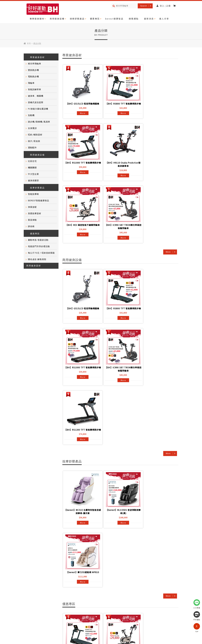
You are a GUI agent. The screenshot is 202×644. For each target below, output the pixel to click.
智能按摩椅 (33, 194)
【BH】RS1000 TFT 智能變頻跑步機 (158, 105)
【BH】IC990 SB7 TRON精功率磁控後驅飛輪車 (158, 167)
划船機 (31, 115)
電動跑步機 (33, 77)
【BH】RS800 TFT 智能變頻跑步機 (120, 105)
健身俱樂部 (33, 181)
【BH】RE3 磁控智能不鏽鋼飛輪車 (120, 166)
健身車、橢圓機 (36, 96)
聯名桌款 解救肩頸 (37, 259)
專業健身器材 (37, 19)
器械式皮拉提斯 (36, 102)
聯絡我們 (56, 591)
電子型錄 (83, 591)
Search (144, 6)
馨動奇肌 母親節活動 (38, 240)
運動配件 (32, 148)
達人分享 (164, 19)
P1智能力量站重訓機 (38, 109)
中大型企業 (33, 174)
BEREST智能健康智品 (39, 201)
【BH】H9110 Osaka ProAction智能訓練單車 (82, 167)
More (82, 113)
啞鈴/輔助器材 (35, 135)
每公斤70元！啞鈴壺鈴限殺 (41, 253)
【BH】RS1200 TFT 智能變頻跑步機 (120, 313)
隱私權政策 (30, 618)
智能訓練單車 (35, 90)
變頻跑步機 (33, 70)
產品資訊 (56, 582)
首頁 (29, 43)
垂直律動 (32, 220)
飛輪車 (31, 83)
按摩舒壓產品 (77, 19)
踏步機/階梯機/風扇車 (39, 122)
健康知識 (29, 600)
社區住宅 (32, 161)
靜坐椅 (31, 226)
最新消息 (149, 19)
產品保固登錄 (59, 596)
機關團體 (32, 168)
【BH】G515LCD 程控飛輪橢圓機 (81, 104)
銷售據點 (134, 19)
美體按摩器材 (35, 214)
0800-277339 (156, 630)
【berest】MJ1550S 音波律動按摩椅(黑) (120, 397)
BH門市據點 (58, 600)
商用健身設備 (57, 19)
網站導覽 (44, 618)
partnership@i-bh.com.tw (150, 637)
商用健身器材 (34, 266)
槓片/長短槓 (34, 141)
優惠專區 (95, 19)
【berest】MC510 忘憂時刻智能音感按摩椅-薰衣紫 (81, 397)
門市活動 (29, 596)
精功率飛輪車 (35, 64)
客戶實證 (29, 587)
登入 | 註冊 (164, 6)
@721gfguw (159, 622)
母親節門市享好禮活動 (39, 246)
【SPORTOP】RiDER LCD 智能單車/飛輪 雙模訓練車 (158, 542)
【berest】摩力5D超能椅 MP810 (158, 395)
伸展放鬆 (32, 207)
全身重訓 (32, 128)
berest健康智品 (114, 19)
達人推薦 (29, 591)
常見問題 (56, 587)
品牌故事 (29, 582)
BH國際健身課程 (87, 582)
